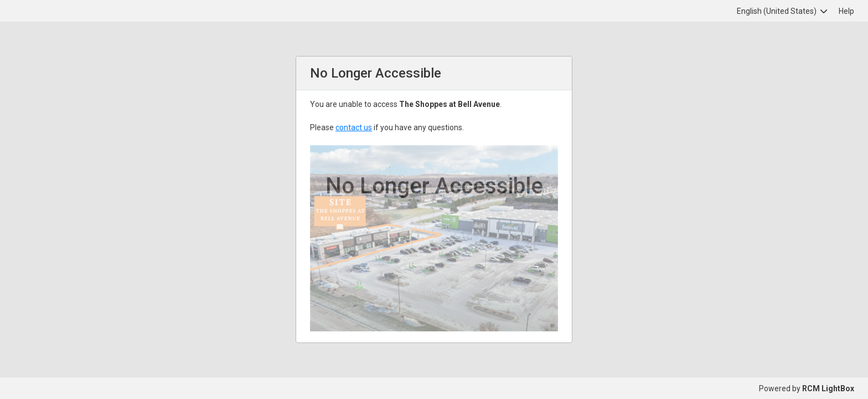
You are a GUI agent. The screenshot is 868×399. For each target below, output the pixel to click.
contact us (354, 127)
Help (846, 11)
